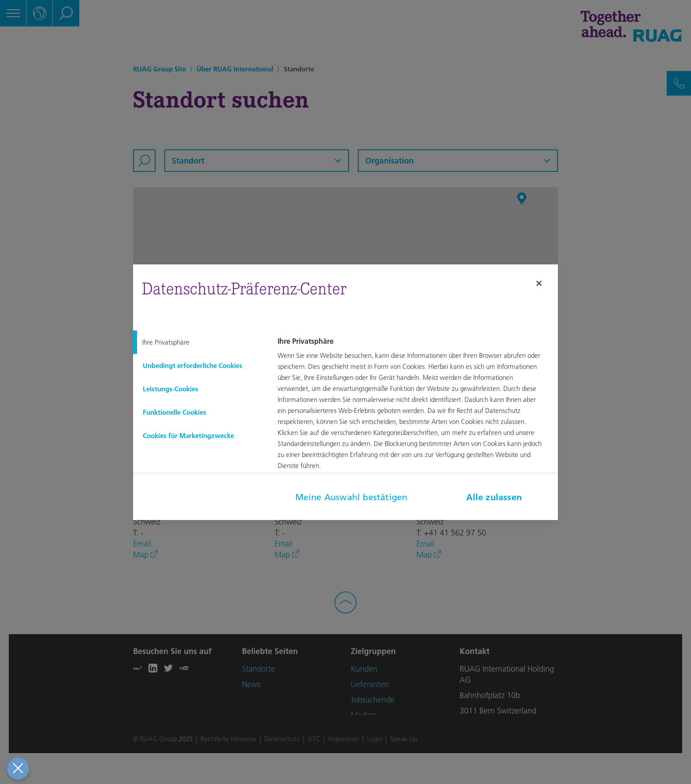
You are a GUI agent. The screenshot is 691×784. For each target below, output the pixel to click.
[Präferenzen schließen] (18, 769)
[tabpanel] (416, 410)
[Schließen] (539, 283)
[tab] (198, 342)
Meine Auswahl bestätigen (351, 497)
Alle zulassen (494, 497)
